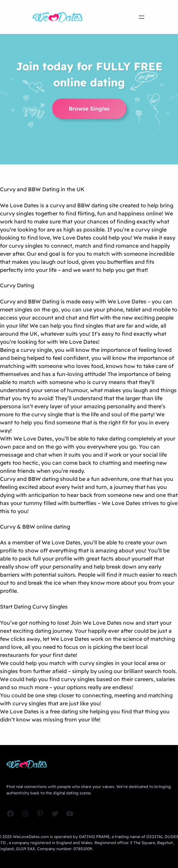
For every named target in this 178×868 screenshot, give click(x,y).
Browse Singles (89, 109)
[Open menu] (142, 17)
